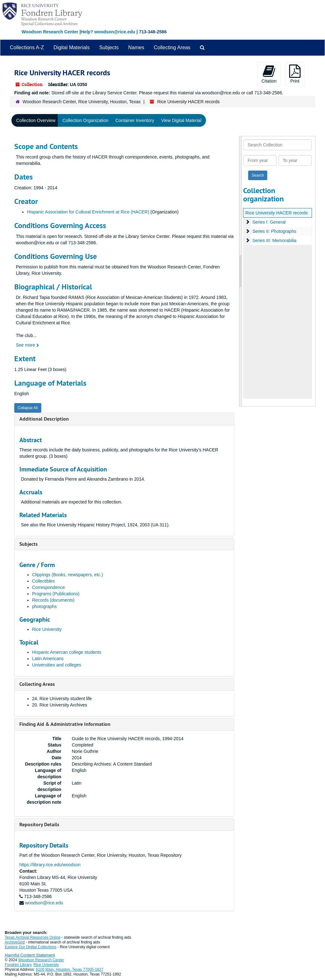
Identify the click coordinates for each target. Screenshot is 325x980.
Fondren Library (18, 965)
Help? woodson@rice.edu (108, 32)
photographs (44, 606)
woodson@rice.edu (44, 903)
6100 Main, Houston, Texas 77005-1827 (70, 970)
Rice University (47, 629)
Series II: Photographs (274, 231)
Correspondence (49, 587)
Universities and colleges (57, 665)
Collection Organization (86, 120)
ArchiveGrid (15, 942)
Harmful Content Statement (30, 955)
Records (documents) (53, 600)
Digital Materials (72, 47)
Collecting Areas (172, 47)
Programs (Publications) (56, 594)
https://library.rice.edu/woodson (50, 865)
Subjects (109, 47)
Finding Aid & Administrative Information (65, 724)
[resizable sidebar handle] (241, 271)
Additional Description (44, 419)
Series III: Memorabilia (274, 240)
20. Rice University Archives (60, 705)
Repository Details (39, 825)
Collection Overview (36, 120)
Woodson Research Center (50, 32)
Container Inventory (135, 120)
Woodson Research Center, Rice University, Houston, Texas (82, 102)
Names (136, 47)
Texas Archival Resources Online (33, 937)
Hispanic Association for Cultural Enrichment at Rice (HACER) (88, 212)
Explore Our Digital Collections (31, 947)
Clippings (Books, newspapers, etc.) (67, 575)
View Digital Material (181, 120)
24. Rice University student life (62, 699)
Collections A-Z (27, 47)
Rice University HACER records (277, 213)
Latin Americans (48, 659)
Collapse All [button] (28, 408)
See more (27, 345)
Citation (269, 74)
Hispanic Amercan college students (67, 652)
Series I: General (269, 222)
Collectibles (43, 581)
